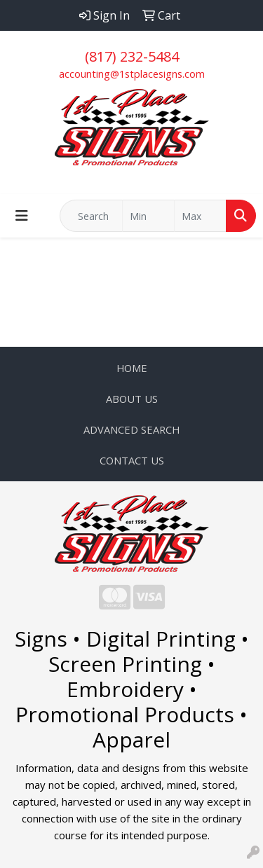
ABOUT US (132, 399)
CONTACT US (132, 460)
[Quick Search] (91, 216)
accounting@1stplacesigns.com (132, 74)
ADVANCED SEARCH (131, 429)
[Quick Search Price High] (200, 216)
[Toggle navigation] (22, 216)
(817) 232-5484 (132, 56)
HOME (132, 368)
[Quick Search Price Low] (148, 216)
